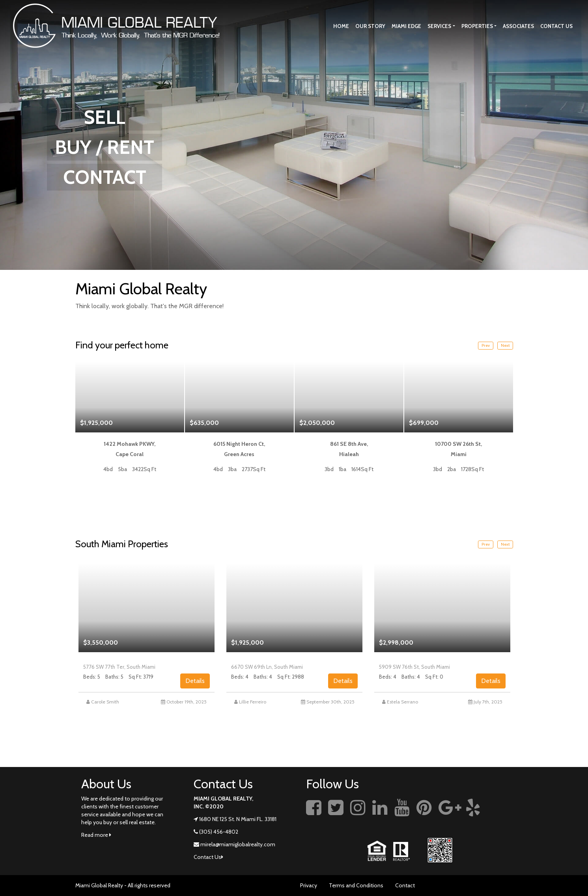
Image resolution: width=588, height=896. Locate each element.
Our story (370, 26)
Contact (405, 885)
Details (195, 681)
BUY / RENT (105, 147)
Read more (96, 835)
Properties (477, 26)
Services (439, 26)
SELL (105, 117)
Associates (518, 26)
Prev (486, 345)
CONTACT (105, 177)
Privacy (309, 885)
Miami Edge (406, 26)
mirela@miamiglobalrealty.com (238, 844)
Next (505, 345)
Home (341, 26)
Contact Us (556, 26)
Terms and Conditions (356, 885)
